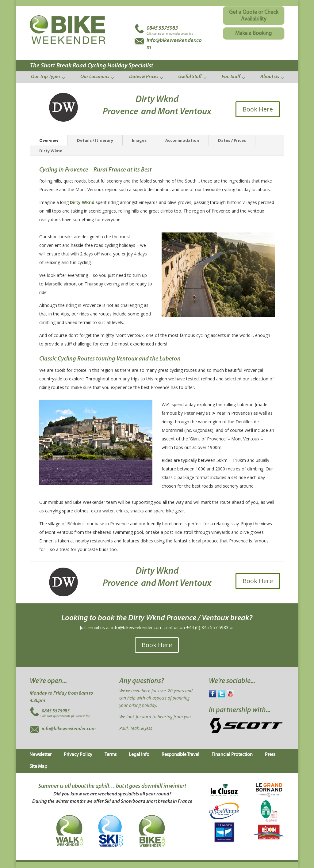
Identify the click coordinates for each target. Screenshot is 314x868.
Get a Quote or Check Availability (254, 16)
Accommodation (182, 140)
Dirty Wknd (51, 151)
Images (139, 140)
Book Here (258, 109)
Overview (49, 140)
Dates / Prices (232, 140)
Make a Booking (253, 34)
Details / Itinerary (95, 140)
